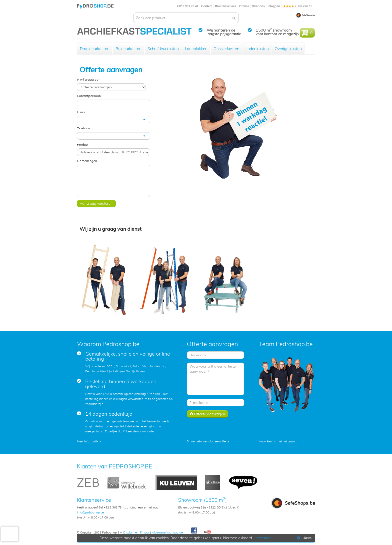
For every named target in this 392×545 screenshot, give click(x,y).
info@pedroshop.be (90, 512)
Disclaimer (130, 532)
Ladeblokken (196, 49)
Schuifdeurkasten (163, 49)
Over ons (258, 6)
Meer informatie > (89, 441)
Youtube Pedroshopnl (207, 532)
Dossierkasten (226, 49)
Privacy (145, 532)
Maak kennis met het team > (278, 441)
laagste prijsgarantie (224, 34)
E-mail (82, 112)
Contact (207, 6)
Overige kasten (288, 49)
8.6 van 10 (297, 6)
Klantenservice (226, 6)
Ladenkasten (257, 49)
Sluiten (304, 538)
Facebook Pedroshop (194, 531)
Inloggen (274, 6)
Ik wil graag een (89, 79)
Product (83, 145)
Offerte (244, 6)
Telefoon (83, 128)
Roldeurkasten (128, 49)
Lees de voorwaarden (141, 431)
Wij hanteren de (221, 30)
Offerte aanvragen (207, 414)
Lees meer (263, 538)
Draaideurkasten (95, 49)
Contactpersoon (89, 96)
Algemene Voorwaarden (168, 532)
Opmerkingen (87, 161)
